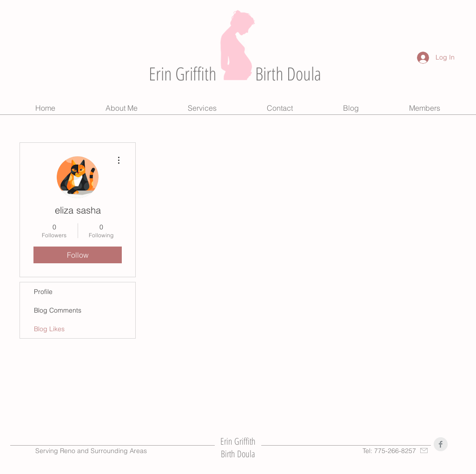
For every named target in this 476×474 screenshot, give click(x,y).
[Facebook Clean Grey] (441, 444)
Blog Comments (58, 310)
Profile (43, 292)
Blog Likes (49, 329)
